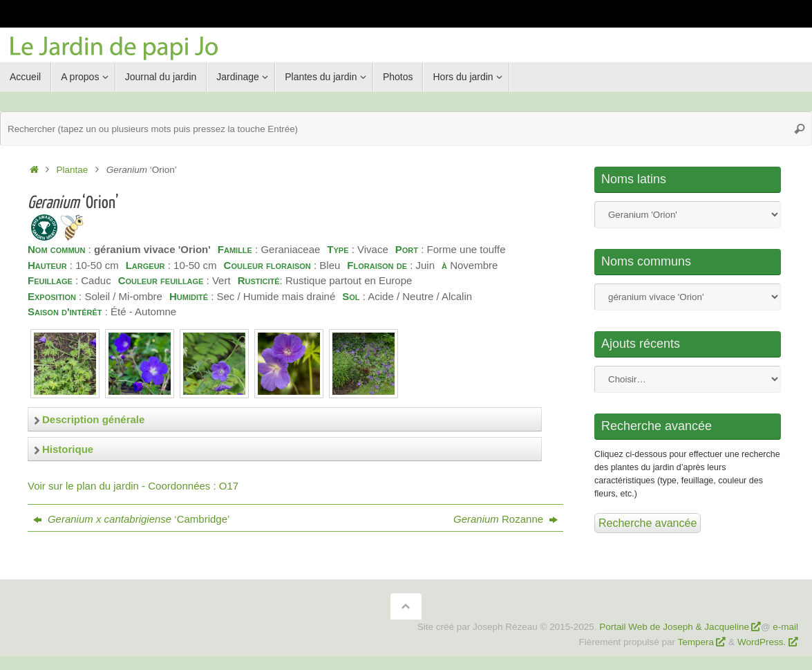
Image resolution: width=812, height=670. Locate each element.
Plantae (73, 170)
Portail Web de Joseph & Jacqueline (674, 627)
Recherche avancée (648, 523)
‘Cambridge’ (132, 519)
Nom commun (688, 297)
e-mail (785, 627)
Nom (688, 215)
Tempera (696, 642)
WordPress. (763, 642)
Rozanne (506, 519)
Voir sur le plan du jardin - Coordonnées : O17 (133, 486)
